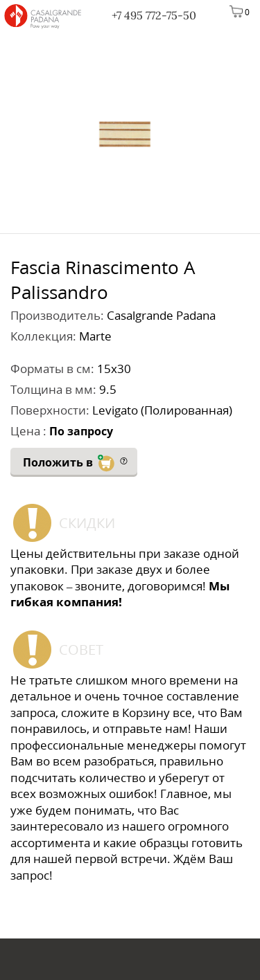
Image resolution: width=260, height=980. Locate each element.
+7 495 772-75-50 (154, 15)
